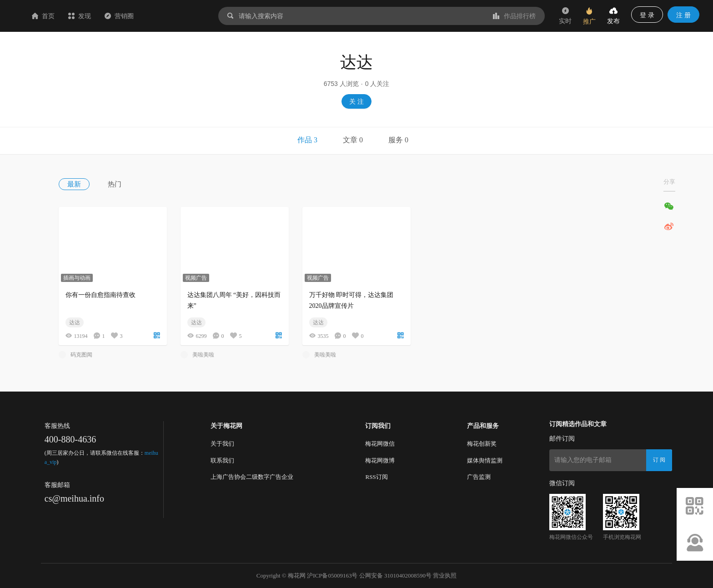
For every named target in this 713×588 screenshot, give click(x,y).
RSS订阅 (376, 477)
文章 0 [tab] (353, 140)
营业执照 (445, 575)
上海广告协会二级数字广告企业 (252, 477)
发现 (134, 16)
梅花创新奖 (482, 444)
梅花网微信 (380, 444)
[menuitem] (83, 184)
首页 (97, 16)
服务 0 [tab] (398, 140)
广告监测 (479, 477)
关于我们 (222, 444)
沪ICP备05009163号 (332, 575)
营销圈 (173, 16)
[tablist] (356, 141)
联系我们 (222, 460)
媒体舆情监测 (485, 460)
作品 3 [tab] (307, 140)
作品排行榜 (514, 16)
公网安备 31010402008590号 (395, 575)
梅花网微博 (380, 460)
